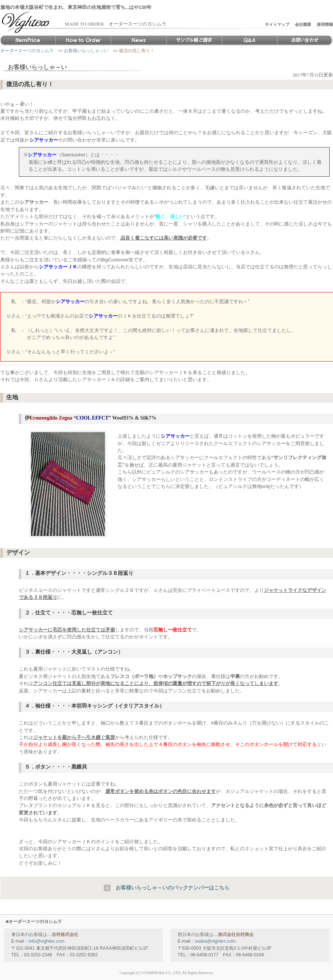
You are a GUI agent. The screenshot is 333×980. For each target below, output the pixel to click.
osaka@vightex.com (215, 941)
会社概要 (303, 24)
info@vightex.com (46, 941)
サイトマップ (277, 24)
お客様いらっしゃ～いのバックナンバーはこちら (173, 888)
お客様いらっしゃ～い (86, 51)
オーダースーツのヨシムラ (27, 51)
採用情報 (325, 24)
